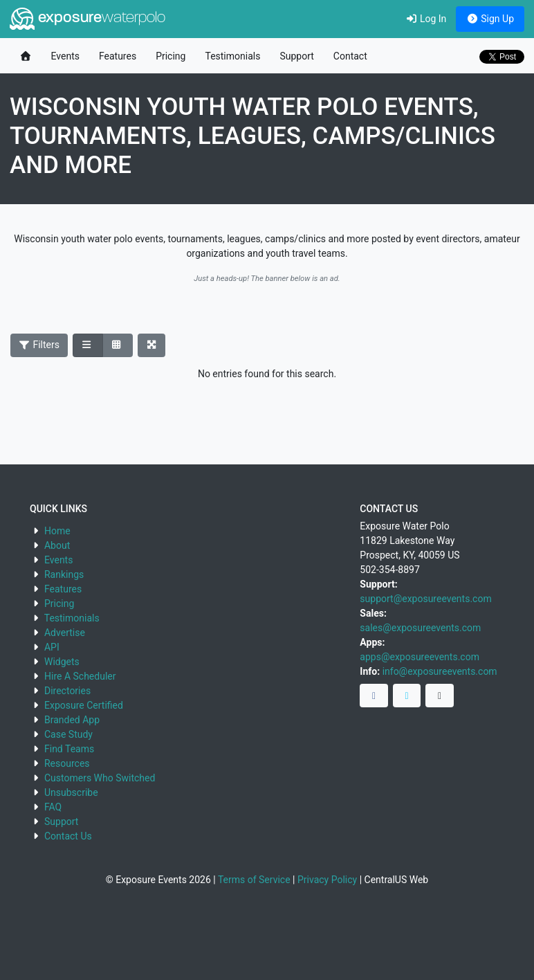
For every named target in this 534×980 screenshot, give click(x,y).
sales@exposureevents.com (420, 628)
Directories (67, 691)
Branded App (72, 720)
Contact (350, 56)
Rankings (64, 574)
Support (296, 56)
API (52, 647)
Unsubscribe (71, 792)
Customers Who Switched (100, 778)
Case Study (68, 734)
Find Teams (69, 749)
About (57, 545)
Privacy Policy (327, 880)
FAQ (53, 807)
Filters (39, 345)
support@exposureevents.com (425, 599)
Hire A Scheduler (80, 676)
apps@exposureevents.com (420, 657)
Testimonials (232, 56)
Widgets (62, 662)
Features (118, 56)
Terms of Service (254, 880)
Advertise (65, 633)
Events (65, 56)
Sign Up (490, 19)
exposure (88, 19)
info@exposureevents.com (440, 671)
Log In (426, 19)
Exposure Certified (84, 705)
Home (57, 531)
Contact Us (68, 836)
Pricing (171, 56)
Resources (67, 763)
